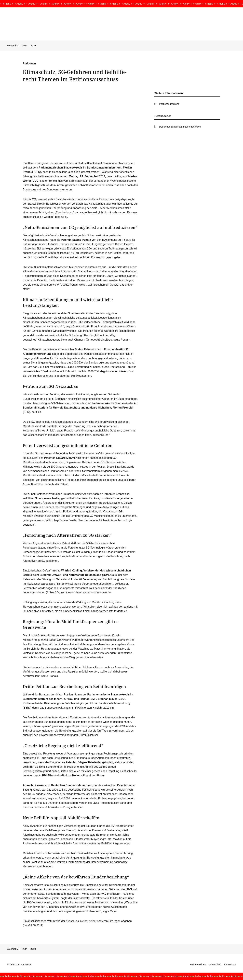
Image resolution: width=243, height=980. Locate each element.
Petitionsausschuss (169, 104)
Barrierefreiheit (198, 964)
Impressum (230, 964)
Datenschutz (215, 964)
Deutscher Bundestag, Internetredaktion (180, 127)
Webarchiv (13, 46)
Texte (24, 46)
